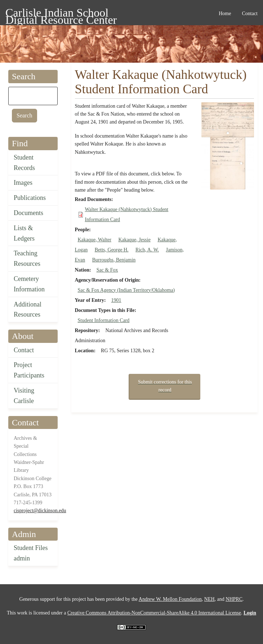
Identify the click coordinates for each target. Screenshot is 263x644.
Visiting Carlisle (24, 396)
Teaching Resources (27, 258)
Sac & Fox (107, 270)
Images (23, 183)
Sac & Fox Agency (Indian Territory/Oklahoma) (126, 290)
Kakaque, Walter (95, 240)
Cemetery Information (29, 284)
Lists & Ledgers (24, 233)
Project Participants (29, 370)
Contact (24, 350)
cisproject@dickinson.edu (40, 511)
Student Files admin (31, 553)
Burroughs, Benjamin (114, 260)
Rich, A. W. (147, 250)
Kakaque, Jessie (134, 240)
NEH (209, 599)
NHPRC (234, 599)
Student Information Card (104, 320)
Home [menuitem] (225, 14)
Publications (30, 198)
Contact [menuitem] (250, 14)
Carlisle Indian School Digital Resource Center (61, 14)
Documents (28, 213)
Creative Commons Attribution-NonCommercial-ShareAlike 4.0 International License (154, 613)
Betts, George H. (112, 250)
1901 (116, 300)
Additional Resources (28, 310)
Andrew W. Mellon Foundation (170, 599)
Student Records (24, 163)
